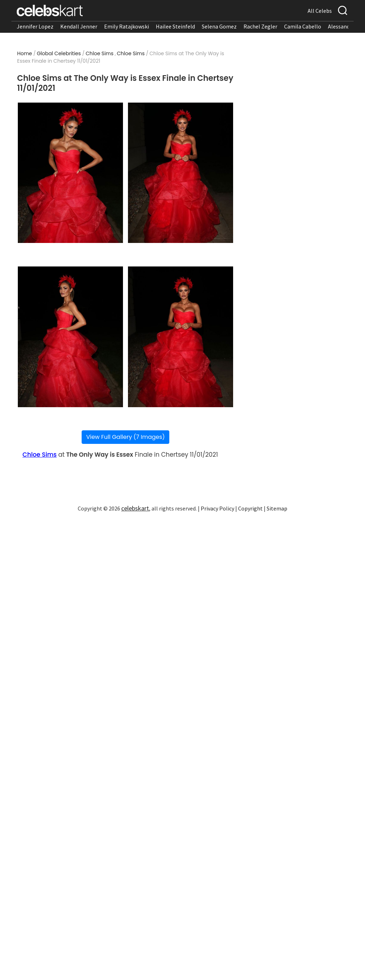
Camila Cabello (303, 26)
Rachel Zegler (260, 26)
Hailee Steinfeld (175, 26)
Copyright (250, 508)
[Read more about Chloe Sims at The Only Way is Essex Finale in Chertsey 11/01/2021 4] (181, 337)
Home (25, 53)
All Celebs (320, 11)
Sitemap (277, 508)
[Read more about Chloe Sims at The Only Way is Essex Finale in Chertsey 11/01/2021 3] (71, 337)
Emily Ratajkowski (127, 26)
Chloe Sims (99, 53)
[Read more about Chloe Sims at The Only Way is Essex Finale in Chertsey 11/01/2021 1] (71, 173)
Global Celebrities (59, 53)
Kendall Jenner (79, 26)
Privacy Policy (217, 508)
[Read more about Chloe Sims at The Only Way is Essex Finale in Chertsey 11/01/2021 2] (181, 173)
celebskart (135, 508)
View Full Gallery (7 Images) (126, 437)
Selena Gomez (219, 26)
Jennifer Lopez (35, 26)
